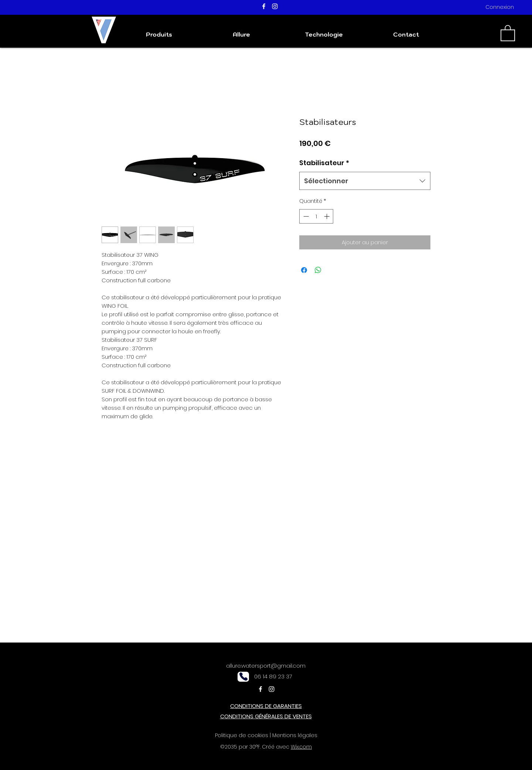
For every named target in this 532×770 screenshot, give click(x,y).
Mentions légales (295, 735)
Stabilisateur (324, 163)
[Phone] (243, 677)
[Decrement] (305, 216)
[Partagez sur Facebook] (304, 270)
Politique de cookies (242, 735)
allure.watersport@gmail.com (266, 666)
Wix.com (301, 747)
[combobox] (365, 181)
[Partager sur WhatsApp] (318, 270)
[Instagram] (275, 6)
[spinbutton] (316, 216)
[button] (508, 33)
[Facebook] (264, 6)
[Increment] (328, 216)
